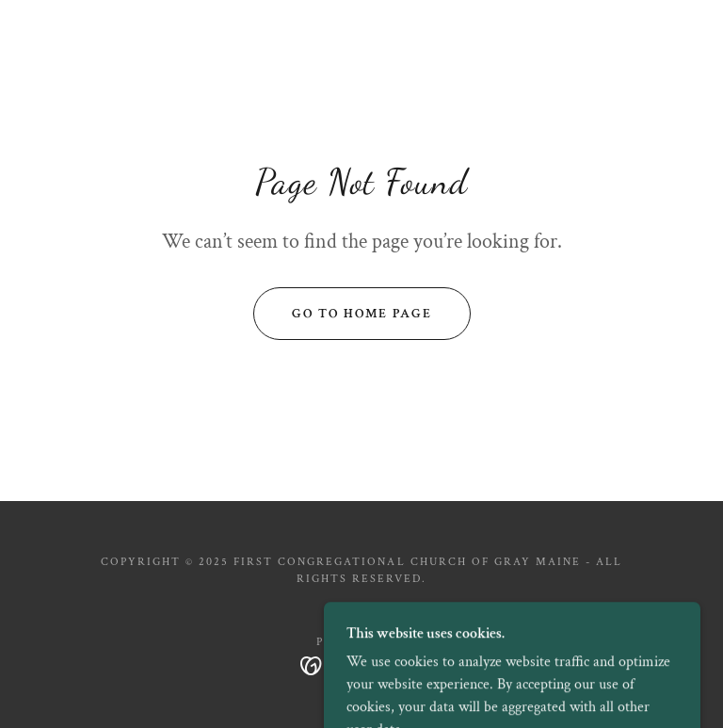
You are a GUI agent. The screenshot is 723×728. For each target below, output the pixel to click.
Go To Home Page (362, 314)
